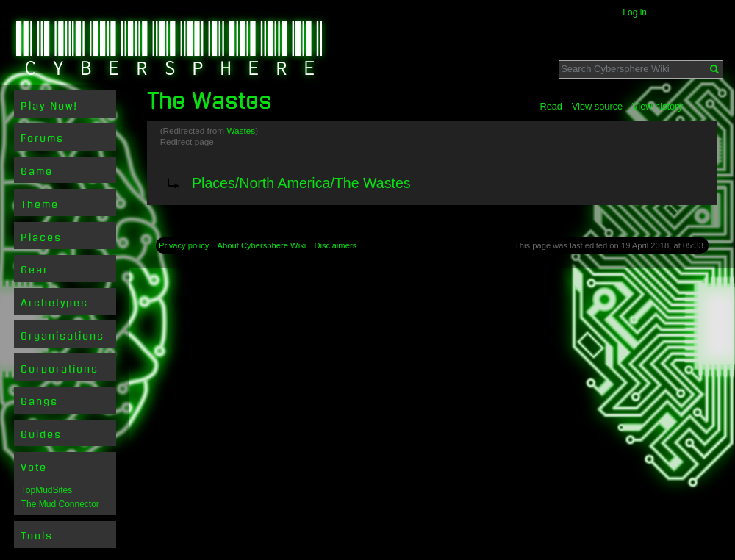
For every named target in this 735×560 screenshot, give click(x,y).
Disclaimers (335, 245)
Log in (635, 12)
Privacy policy (184, 245)
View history (657, 106)
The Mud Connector (60, 504)
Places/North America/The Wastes (301, 183)
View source (597, 106)
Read (551, 106)
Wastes (241, 130)
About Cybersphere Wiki (262, 245)
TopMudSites (47, 490)
